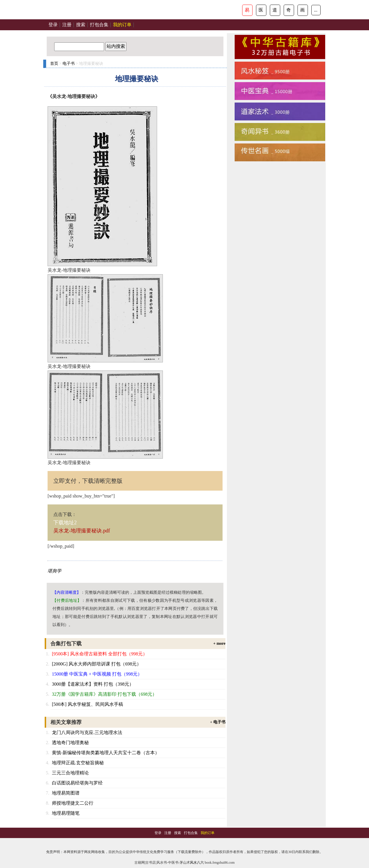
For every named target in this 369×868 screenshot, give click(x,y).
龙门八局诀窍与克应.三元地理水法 (87, 732)
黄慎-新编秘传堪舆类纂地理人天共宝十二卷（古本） (106, 753)
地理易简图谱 (66, 793)
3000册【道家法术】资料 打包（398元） (93, 684)
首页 (54, 64)
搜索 (81, 25)
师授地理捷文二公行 (73, 803)
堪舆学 (54, 571)
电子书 (69, 64)
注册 (67, 25)
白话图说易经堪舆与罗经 (77, 783)
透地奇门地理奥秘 (70, 743)
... (316, 10)
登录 (53, 25)
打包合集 (99, 25)
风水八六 (197, 863)
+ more (219, 643)
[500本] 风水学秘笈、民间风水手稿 (87, 704)
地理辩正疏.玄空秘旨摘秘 (78, 763)
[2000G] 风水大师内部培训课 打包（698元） (97, 664)
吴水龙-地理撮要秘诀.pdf (82, 531)
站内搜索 (116, 46)
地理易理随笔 (66, 813)
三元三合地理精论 (70, 773)
